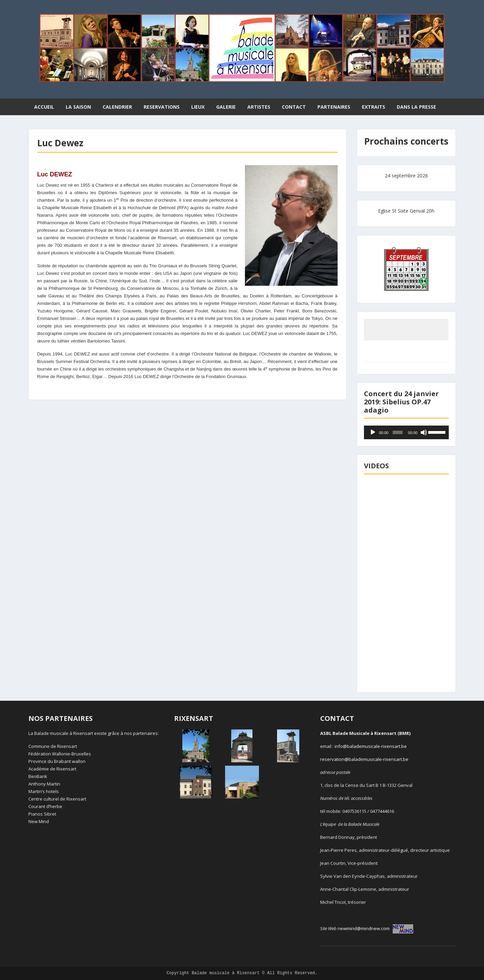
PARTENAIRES (334, 107)
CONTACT (294, 107)
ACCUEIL (44, 107)
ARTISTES (259, 107)
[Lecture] (373, 432)
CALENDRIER (117, 107)
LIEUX (198, 107)
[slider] (397, 432)
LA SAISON (78, 107)
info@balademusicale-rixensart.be (371, 746)
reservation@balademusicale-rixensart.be (364, 759)
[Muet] (424, 432)
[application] (406, 432)
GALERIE (226, 107)
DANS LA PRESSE (416, 107)
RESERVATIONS (162, 107)
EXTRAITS (374, 107)
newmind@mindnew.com (375, 928)
